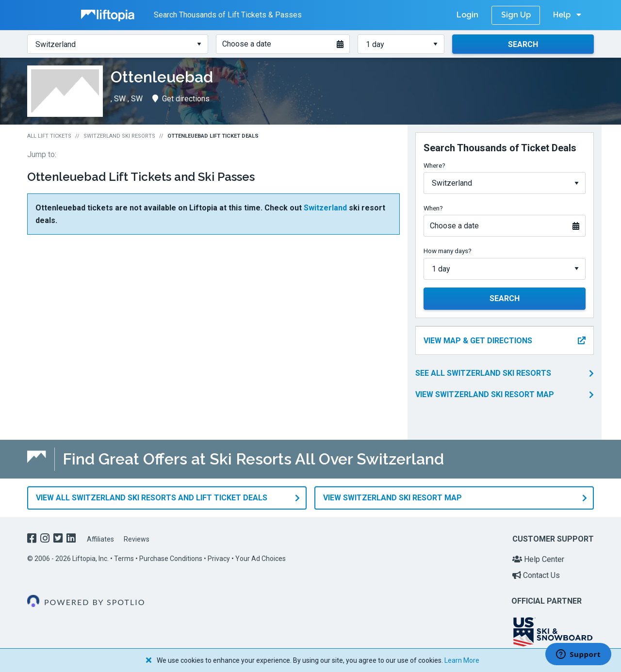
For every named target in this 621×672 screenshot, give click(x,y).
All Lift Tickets (49, 136)
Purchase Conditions (171, 559)
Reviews (137, 539)
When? (433, 208)
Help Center (538, 559)
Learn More (462, 660)
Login (467, 15)
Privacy (219, 559)
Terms (124, 559)
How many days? (448, 251)
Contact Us (536, 575)
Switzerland (325, 208)
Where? (434, 165)
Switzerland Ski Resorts (119, 136)
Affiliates (100, 539)
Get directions (181, 99)
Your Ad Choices (261, 559)
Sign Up (516, 15)
